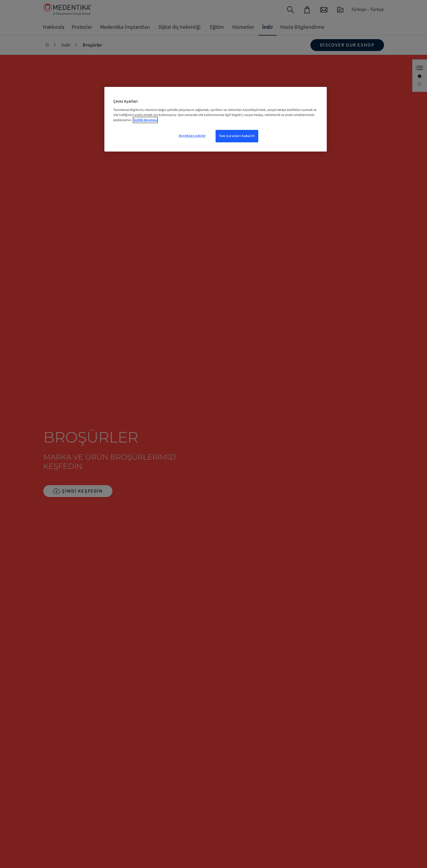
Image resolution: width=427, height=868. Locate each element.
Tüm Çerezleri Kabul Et (237, 136)
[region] (216, 119)
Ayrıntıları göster (192, 136)
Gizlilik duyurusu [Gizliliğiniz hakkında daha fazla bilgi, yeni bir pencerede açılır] (145, 120)
